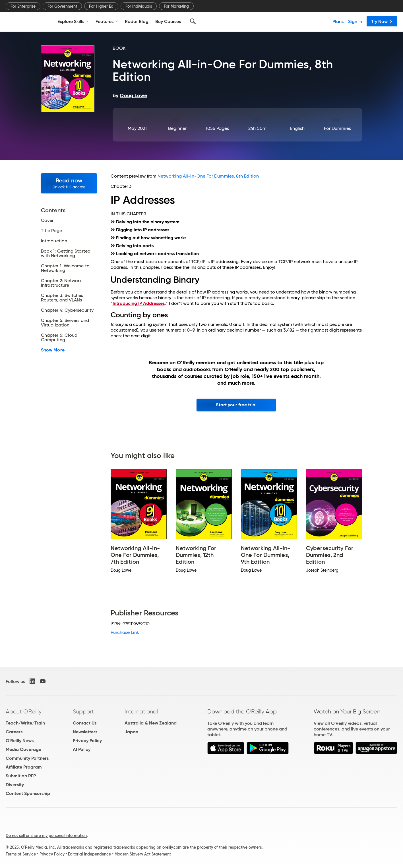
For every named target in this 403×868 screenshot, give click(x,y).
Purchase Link (125, 632)
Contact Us (85, 723)
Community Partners (27, 758)
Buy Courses (168, 21)
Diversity (15, 785)
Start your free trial (236, 405)
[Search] (193, 21)
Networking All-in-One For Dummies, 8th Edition (208, 176)
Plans (338, 21)
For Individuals (139, 6)
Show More (53, 350)
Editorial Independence (89, 854)
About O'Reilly (24, 711)
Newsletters (85, 732)
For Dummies (338, 128)
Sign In (355, 21)
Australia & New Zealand (151, 723)
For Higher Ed (101, 6)
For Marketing (176, 6)
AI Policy (82, 749)
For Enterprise (23, 6)
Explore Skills (73, 21)
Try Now (382, 21)
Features (107, 21)
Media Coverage (23, 749)
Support (83, 711)
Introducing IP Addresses (139, 303)
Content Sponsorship (28, 793)
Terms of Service (21, 854)
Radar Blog (137, 21)
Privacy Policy (87, 741)
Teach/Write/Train (25, 723)
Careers (14, 732)
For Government (62, 6)
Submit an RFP (21, 776)
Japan (131, 732)
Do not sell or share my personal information (46, 836)
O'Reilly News (20, 741)
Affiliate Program (24, 767)
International (141, 711)
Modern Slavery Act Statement (143, 854)
